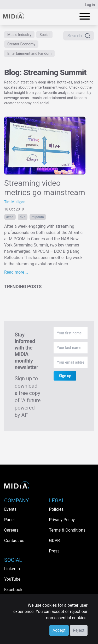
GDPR (54, 541)
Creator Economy (21, 44)
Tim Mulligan (15, 202)
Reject (79, 630)
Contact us (14, 541)
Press (54, 551)
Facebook (13, 590)
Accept (59, 630)
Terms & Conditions (67, 530)
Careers (11, 530)
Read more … (16, 272)
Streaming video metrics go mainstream (45, 188)
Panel (9, 520)
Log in (90, 5)
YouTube (12, 579)
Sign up (65, 376)
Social (44, 35)
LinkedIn (12, 569)
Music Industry (19, 35)
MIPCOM (38, 217)
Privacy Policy (62, 520)
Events (10, 509)
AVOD (10, 217)
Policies (56, 509)
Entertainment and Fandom (29, 53)
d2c (23, 217)
